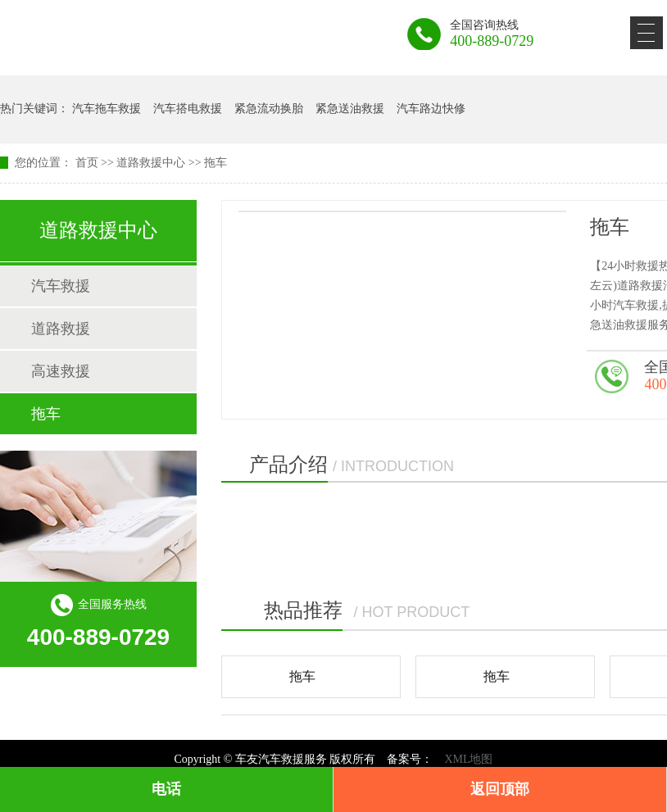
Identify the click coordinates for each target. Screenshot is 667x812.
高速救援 (61, 371)
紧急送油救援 (350, 109)
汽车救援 (61, 286)
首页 (87, 163)
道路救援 (61, 329)
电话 (166, 789)
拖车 (216, 163)
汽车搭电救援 (188, 109)
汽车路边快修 (431, 109)
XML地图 (468, 759)
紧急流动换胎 (269, 109)
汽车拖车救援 (107, 109)
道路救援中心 (151, 163)
